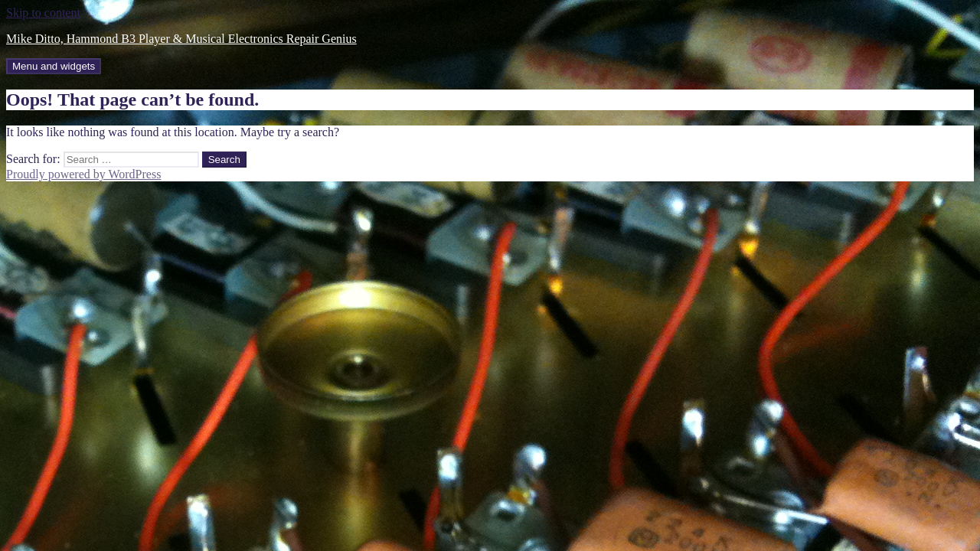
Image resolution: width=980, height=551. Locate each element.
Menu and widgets (54, 66)
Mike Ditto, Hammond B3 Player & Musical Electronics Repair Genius (181, 39)
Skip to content (43, 13)
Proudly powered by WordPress (83, 174)
